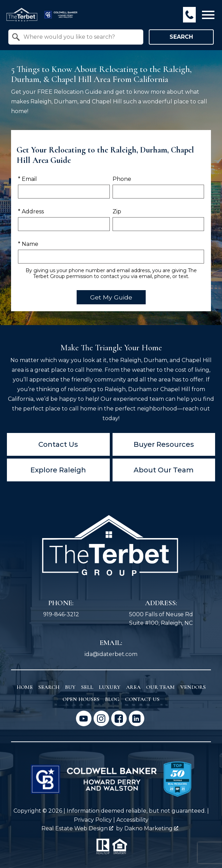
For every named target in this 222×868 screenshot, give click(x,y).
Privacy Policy (93, 820)
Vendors (193, 687)
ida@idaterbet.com (111, 654)
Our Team (160, 687)
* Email (27, 179)
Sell (87, 687)
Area (133, 687)
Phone (122, 179)
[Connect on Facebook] (119, 718)
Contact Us (58, 444)
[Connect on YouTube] (84, 718)
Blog (112, 699)
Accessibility (132, 820)
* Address (31, 211)
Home (25, 687)
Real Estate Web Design (77, 828)
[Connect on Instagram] (101, 718)
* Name (28, 244)
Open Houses (81, 699)
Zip (117, 211)
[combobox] (76, 37)
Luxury (110, 687)
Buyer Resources (164, 444)
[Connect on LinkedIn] (137, 718)
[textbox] (80, 37)
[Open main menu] (208, 15)
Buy (70, 687)
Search (181, 37)
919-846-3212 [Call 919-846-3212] (61, 614)
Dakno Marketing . (152, 828)
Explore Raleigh (58, 470)
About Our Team (164, 470)
